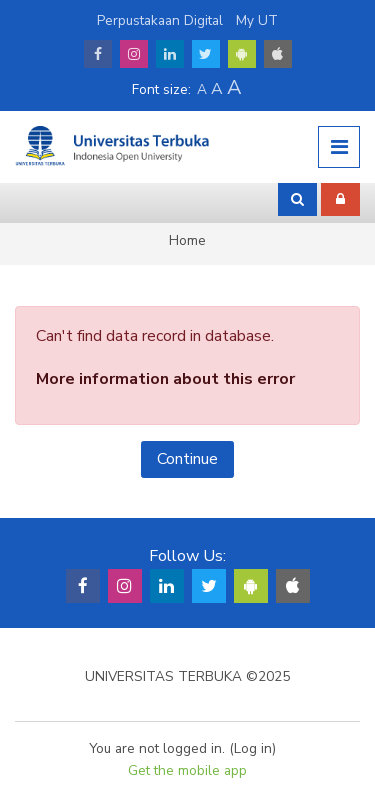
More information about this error (165, 379)
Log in (253, 748)
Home (187, 241)
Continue (187, 459)
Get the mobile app (187, 770)
